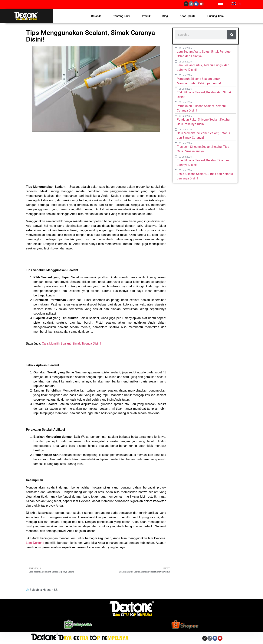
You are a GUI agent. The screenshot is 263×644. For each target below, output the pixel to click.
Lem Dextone (35, 543)
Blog (165, 16)
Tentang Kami (122, 16)
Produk (146, 16)
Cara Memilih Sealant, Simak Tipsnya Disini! (71, 344)
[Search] (232, 35)
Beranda (96, 16)
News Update (188, 16)
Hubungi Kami (216, 16)
